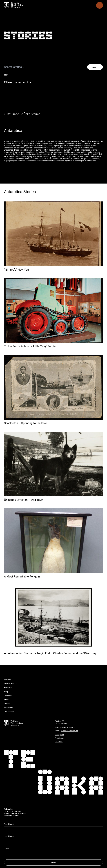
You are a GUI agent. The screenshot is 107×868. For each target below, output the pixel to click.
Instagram (60, 735)
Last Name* (9, 836)
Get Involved (9, 712)
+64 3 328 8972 (68, 727)
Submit (54, 862)
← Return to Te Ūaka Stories (22, 114)
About (7, 700)
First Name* (9, 824)
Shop (6, 692)
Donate (7, 704)
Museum (8, 680)
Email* (7, 848)
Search (95, 67)
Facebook (59, 738)
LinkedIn (59, 742)
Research (8, 688)
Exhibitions (9, 708)
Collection (8, 696)
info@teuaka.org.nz (69, 731)
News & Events (10, 684)
